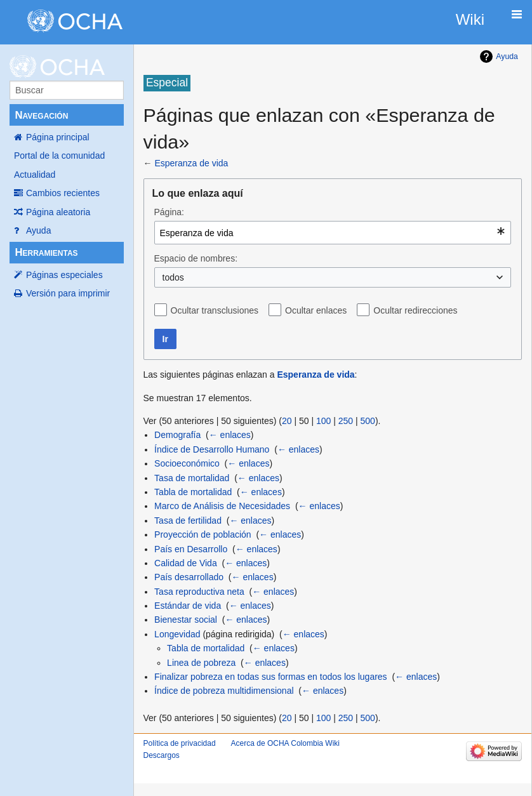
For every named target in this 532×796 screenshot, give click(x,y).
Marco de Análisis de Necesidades (222, 506)
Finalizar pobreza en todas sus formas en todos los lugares (271, 677)
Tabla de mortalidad (193, 492)
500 (368, 421)
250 (346, 421)
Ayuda (38, 230)
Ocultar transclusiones (215, 310)
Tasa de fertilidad (188, 521)
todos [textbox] (173, 277)
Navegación (41, 115)
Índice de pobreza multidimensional (224, 691)
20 (287, 421)
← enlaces (230, 435)
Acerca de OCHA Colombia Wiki (285, 743)
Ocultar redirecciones (415, 310)
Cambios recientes (63, 193)
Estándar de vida (188, 606)
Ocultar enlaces (316, 310)
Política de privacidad (180, 743)
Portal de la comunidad (59, 156)
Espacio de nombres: (196, 258)
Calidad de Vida (186, 563)
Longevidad (177, 634)
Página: (169, 212)
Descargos (162, 755)
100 (323, 421)
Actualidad (35, 175)
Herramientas (46, 252)
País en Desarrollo (191, 549)
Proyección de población (203, 534)
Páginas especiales (64, 275)
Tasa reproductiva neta (199, 592)
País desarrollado (189, 577)
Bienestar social (186, 620)
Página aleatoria (58, 212)
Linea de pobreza (201, 663)
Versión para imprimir (68, 293)
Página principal (58, 137)
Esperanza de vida (191, 163)
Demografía (177, 435)
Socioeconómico (187, 463)
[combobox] (333, 233)
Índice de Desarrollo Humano (212, 449)
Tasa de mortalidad (192, 478)
